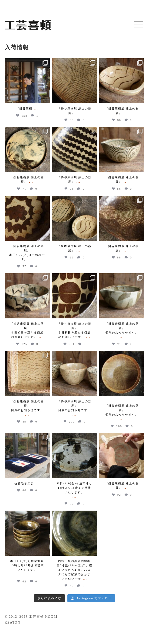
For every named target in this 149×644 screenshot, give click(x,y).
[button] (139, 24)
